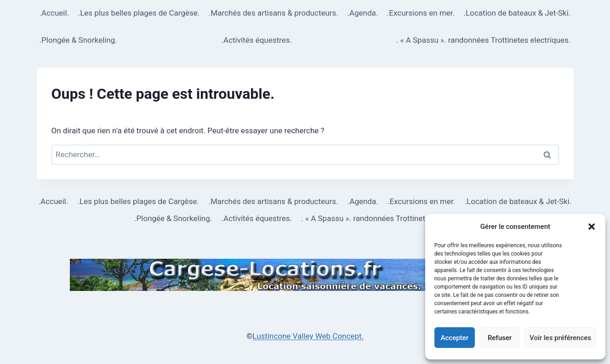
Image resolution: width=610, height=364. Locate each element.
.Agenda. (362, 13)
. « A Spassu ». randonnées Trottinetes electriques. (484, 40)
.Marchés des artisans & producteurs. (274, 13)
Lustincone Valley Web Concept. (308, 336)
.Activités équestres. (257, 40)
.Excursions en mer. (421, 13)
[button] (592, 227)
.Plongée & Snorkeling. (78, 40)
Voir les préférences (560, 338)
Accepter (455, 338)
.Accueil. (54, 13)
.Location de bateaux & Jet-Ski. (517, 13)
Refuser (500, 338)
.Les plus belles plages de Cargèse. (139, 13)
